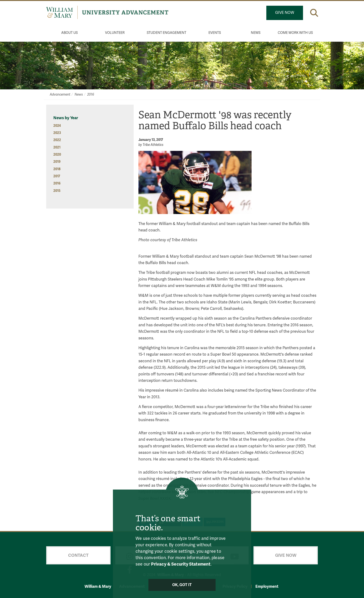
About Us (69, 33)
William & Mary (98, 586)
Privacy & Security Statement (181, 564)
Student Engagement (167, 33)
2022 (57, 140)
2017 (57, 176)
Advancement (60, 95)
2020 (57, 155)
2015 (57, 191)
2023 (57, 133)
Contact (78, 555)
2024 (57, 126)
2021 (57, 147)
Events (215, 33)
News (256, 33)
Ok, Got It (182, 585)
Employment (267, 586)
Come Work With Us (295, 33)
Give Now (285, 13)
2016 (91, 95)
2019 (57, 162)
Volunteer (115, 33)
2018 (57, 169)
